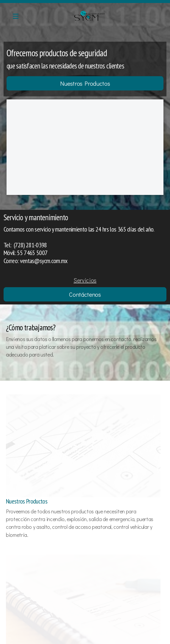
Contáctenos (85, 294)
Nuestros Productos (85, 83)
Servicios (85, 280)
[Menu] (15, 16)
